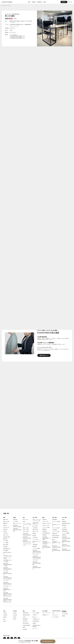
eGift (53, 613)
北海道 (14, 518)
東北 (24, 518)
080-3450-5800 (13, 33)
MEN (4, 611)
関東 (4, 518)
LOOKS (24, 617)
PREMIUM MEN (26, 613)
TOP (2, 5)
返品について (35, 617)
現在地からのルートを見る (14, 26)
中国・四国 (54, 518)
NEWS (24, 627)
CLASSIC (5, 613)
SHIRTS (5, 621)
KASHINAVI (25, 629)
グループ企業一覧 (55, 617)
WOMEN (15, 611)
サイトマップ (35, 629)
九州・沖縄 (64, 518)
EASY (4, 619)
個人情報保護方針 (36, 621)
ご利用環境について (36, 619)
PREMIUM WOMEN (26, 615)
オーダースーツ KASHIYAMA (7, 2)
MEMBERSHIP (25, 619)
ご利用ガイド (35, 615)
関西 (43, 518)
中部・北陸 (35, 518)
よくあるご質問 (65, 614)
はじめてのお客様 (36, 613)
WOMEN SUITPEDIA (26, 625)
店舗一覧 (5, 5)
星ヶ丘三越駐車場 (13, 35)
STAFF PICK (25, 621)
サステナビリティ (55, 615)
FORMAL (5, 617)
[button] (53, 46)
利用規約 (34, 623)
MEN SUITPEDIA (26, 623)
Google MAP (12, 22)
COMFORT (5, 615)
